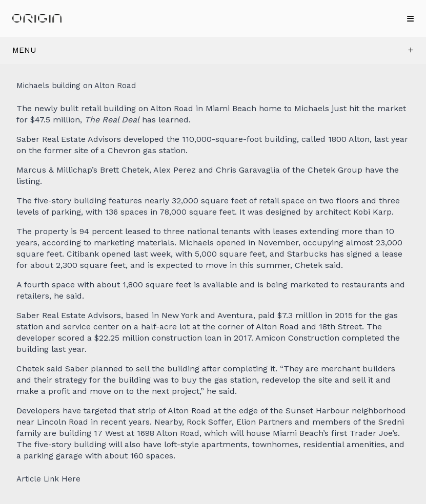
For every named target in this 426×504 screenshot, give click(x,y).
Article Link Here (48, 479)
